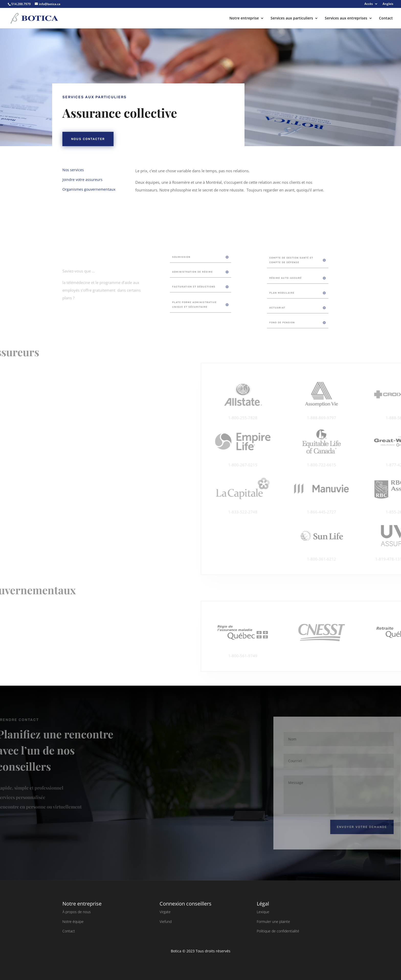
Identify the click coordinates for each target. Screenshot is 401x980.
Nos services (61, 170)
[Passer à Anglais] (388, 5)
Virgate (165, 912)
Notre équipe (73, 922)
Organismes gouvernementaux (77, 189)
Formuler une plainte (273, 922)
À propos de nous (77, 912)
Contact (386, 18)
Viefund (166, 922)
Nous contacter (150, 139)
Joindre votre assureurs (70, 180)
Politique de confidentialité (278, 931)
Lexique (263, 912)
